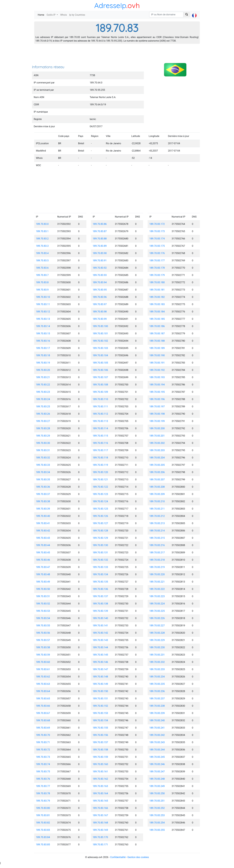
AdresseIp (110, 5)
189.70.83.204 (157, 458)
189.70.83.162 (100, 779)
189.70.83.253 (157, 815)
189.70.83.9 (42, 290)
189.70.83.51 (43, 596)
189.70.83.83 (43, 830)
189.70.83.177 (157, 261)
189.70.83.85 (43, 845)
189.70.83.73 (43, 757)
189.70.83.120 (100, 472)
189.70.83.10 (43, 297)
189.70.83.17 (43, 348)
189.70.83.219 (157, 567)
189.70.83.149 (100, 684)
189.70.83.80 (43, 808)
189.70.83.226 (157, 618)
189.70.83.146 (100, 662)
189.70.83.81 (43, 815)
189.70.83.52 (43, 604)
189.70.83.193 (157, 377)
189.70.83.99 (100, 319)
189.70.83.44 (43, 545)
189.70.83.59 (43, 655)
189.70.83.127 (100, 523)
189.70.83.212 (157, 516)
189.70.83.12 (43, 312)
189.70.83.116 (100, 443)
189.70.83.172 (157, 224)
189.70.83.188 (157, 341)
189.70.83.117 (100, 450)
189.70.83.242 (157, 735)
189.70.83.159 (100, 757)
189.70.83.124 (100, 501)
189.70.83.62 (43, 677)
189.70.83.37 (43, 494)
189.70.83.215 (157, 538)
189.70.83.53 (43, 611)
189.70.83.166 (100, 808)
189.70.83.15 (43, 334)
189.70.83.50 (43, 589)
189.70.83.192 (157, 370)
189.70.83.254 (157, 823)
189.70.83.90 (100, 253)
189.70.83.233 (157, 669)
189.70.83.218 (157, 560)
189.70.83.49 (43, 582)
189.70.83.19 (43, 363)
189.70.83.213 (157, 523)
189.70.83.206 (157, 472)
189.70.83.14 (43, 326)
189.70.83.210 (157, 501)
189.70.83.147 (100, 669)
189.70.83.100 (100, 326)
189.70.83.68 (43, 720)
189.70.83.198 (157, 414)
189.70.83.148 (100, 677)
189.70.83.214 (157, 531)
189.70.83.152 (100, 706)
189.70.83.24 (43, 399)
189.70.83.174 (157, 239)
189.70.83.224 (157, 604)
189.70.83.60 (43, 662)
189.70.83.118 (100, 458)
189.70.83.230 (157, 647)
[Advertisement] (117, 55)
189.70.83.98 (100, 312)
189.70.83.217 (157, 553)
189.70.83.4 (42, 253)
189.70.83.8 (42, 282)
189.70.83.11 (43, 304)
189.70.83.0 (42, 224)
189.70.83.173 (157, 231)
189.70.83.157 (100, 742)
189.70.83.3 (42, 246)
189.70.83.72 (43, 750)
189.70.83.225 (157, 611)
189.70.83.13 (43, 319)
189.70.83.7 (42, 275)
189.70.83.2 (42, 239)
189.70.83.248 (157, 779)
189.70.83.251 (157, 801)
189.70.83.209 (157, 494)
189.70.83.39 (43, 509)
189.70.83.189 (157, 348)
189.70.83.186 (157, 326)
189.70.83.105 (100, 363)
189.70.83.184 (157, 312)
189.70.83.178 (157, 268)
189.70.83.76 (43, 779)
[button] (194, 13)
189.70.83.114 (100, 428)
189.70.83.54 (43, 618)
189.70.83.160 (100, 764)
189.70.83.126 (100, 516)
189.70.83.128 (100, 531)
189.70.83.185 (157, 319)
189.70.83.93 (100, 275)
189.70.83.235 (157, 684)
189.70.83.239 (157, 713)
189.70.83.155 (100, 728)
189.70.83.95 (100, 290)
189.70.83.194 (157, 385)
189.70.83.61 (43, 669)
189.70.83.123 (100, 494)
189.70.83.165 (100, 801)
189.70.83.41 (43, 523)
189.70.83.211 (157, 509)
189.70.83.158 (100, 750)
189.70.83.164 (100, 793)
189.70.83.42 (43, 531)
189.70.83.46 (43, 560)
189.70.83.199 (157, 421)
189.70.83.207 (157, 480)
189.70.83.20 (43, 370)
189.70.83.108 (100, 385)
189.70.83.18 (43, 355)
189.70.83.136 (100, 589)
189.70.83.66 (43, 706)
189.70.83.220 (157, 574)
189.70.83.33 (43, 465)
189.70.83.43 (43, 538)
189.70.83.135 (100, 582)
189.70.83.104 (100, 355)
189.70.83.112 (100, 414)
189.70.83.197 (157, 407)
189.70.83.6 (42, 268)
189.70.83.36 (43, 487)
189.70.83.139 (100, 611)
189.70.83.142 (100, 633)
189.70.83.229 (157, 640)
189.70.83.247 (157, 772)
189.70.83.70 (43, 735)
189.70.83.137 (100, 596)
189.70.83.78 (43, 793)
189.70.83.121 (100, 480)
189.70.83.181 (157, 290)
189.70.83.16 (43, 341)
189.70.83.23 (43, 392)
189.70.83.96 (100, 297)
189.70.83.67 (43, 713)
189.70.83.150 (100, 691)
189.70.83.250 (157, 793)
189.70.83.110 (100, 399)
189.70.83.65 (43, 699)
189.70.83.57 (43, 640)
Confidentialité (118, 857)
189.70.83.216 (157, 545)
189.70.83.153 (100, 713)
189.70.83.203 (157, 450)
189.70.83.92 (100, 268)
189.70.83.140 (100, 618)
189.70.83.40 (43, 516)
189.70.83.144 (100, 647)
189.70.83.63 (43, 684)
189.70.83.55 (43, 626)
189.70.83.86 (100, 224)
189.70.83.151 (100, 699)
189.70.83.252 (157, 808)
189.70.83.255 (157, 830)
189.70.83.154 (100, 720)
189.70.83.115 (100, 436)
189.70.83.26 (43, 414)
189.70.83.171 (100, 845)
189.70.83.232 (157, 662)
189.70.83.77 (43, 786)
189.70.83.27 (43, 421)
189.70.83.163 (100, 786)
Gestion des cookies (138, 857)
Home (42, 15)
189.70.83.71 (43, 742)
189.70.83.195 (157, 392)
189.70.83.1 (42, 231)
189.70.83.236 (157, 691)
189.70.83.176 (157, 253)
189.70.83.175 (157, 246)
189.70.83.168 (100, 823)
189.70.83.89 (100, 246)
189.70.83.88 (100, 239)
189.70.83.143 (100, 640)
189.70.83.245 (157, 757)
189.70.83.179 (157, 275)
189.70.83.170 (100, 837)
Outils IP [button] (51, 15)
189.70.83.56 (43, 633)
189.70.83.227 (157, 626)
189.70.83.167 (100, 815)
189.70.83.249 (157, 786)
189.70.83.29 (43, 436)
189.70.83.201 (157, 436)
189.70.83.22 (43, 385)
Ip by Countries (77, 15)
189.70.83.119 (100, 465)
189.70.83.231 (157, 655)
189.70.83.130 (100, 545)
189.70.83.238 (157, 706)
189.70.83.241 (157, 728)
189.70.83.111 (100, 407)
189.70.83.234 (157, 677)
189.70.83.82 (43, 823)
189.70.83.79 (43, 801)
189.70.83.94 (100, 282)
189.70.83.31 (43, 450)
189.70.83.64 (43, 691)
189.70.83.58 (43, 647)
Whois (64, 15)
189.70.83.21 (43, 377)
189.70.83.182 (157, 297)
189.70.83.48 (43, 574)
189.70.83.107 (100, 377)
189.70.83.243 (157, 742)
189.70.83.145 (100, 655)
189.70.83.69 (43, 728)
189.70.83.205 (157, 465)
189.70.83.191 (157, 363)
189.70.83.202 (157, 443)
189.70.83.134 (100, 574)
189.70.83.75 (43, 772)
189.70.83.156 (100, 735)
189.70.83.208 (157, 487)
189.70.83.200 (157, 428)
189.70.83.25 (43, 407)
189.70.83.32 (43, 458)
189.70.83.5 (42, 261)
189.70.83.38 (43, 501)
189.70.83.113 (100, 421)
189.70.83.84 (43, 837)
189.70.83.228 (157, 633)
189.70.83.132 (100, 560)
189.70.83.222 (157, 589)
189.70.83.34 (43, 472)
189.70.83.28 (43, 428)
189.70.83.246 (157, 764)
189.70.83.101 (100, 334)
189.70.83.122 (100, 487)
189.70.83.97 (100, 304)
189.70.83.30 (43, 443)
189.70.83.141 (100, 626)
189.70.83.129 (100, 538)
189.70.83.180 (157, 282)
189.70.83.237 (157, 699)
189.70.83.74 (43, 764)
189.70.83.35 (43, 480)
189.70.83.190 (157, 355)
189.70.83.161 (100, 772)
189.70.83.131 (100, 553)
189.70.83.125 (100, 509)
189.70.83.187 (157, 334)
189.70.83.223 (157, 596)
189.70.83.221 (157, 582)
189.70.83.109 (100, 392)
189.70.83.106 (100, 370)
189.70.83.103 (100, 348)
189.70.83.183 (157, 304)
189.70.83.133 (100, 567)
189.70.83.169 (100, 830)
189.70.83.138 (100, 604)
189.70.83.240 (157, 720)
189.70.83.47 (43, 567)
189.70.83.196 (157, 399)
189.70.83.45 (43, 553)
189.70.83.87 (100, 231)
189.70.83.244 (157, 750)
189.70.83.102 (100, 341)
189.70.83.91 (100, 261)
